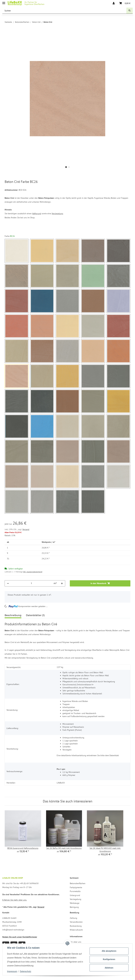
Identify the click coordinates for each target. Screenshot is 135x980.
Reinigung (74, 907)
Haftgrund (37, 214)
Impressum (12, 971)
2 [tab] (69, 167)
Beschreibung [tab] (13, 615)
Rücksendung (76, 926)
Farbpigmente (76, 887)
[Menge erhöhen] (62, 583)
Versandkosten (76, 922)
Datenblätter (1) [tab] (35, 615)
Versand (26, 529)
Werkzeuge (75, 903)
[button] (114, 3)
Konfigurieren (109, 959)
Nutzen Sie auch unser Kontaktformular (20, 937)
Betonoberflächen (78, 883)
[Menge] (31, 583)
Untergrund (75, 895)
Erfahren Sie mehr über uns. (15, 900)
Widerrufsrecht (76, 930)
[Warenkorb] (125, 3)
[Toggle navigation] (4, 2)
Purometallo (75, 891)
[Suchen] (64, 11)
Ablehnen (109, 968)
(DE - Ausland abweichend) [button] (33, 572)
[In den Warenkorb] (7, 34)
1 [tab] (66, 167)
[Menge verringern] (8, 583)
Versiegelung (57, 214)
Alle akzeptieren (109, 951)
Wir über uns (76, 942)
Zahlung (73, 918)
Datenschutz (26, 971)
